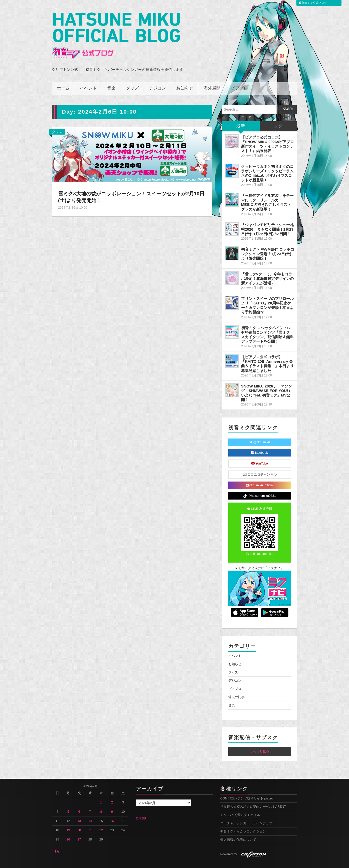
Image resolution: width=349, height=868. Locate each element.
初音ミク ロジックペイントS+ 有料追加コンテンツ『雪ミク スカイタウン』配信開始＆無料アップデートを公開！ (267, 324)
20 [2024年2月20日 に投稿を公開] (79, 819)
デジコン (157, 77)
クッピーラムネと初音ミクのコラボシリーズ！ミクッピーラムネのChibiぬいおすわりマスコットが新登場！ (267, 162)
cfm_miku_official (260, 474)
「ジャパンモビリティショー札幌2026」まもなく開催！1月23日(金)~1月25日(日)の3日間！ (267, 218)
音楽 (111, 77)
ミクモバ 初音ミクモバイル (240, 804)
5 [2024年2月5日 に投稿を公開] (68, 801)
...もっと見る (260, 740)
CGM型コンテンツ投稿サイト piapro (247, 787)
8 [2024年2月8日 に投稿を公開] (101, 801)
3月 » (58, 840)
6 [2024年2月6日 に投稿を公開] (79, 801)
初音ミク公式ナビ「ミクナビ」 (260, 557)
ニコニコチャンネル (260, 463)
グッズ (132, 77)
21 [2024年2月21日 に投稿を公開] (90, 819)
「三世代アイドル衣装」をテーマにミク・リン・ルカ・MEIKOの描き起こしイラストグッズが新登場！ (267, 191)
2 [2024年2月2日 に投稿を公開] (112, 791)
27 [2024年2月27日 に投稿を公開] (79, 828)
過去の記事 (236, 686)
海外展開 (212, 77)
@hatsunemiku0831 (259, 485)
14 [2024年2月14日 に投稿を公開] (90, 810)
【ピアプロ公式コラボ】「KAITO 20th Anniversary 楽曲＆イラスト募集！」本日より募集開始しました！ (267, 353)
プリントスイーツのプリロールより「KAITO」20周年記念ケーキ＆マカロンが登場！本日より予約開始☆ (267, 294)
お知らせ (185, 77)
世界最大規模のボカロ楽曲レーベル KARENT (253, 796)
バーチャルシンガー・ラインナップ (246, 812)
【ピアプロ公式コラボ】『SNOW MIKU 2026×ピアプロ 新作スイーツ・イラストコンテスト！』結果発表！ (268, 133)
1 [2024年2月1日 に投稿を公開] (101, 791)
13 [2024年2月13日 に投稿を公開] (79, 810)
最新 (241, 115)
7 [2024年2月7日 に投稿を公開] (90, 801)
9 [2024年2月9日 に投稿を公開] (112, 801)
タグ (278, 115)
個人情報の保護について (238, 829)
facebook (260, 442)
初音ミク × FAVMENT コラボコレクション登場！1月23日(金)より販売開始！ (268, 243)
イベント (88, 77)
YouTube (260, 453)
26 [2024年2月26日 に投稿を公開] (68, 828)
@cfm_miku (260, 431)
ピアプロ (239, 77)
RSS (141, 807)
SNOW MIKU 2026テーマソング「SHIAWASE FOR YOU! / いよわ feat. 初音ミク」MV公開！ (267, 382)
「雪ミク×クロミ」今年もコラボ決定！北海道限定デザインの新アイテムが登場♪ (267, 268)
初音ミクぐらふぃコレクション (243, 820)
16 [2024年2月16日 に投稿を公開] (112, 810)
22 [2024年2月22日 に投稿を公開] (101, 819)
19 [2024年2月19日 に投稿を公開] (68, 819)
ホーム (63, 77)
